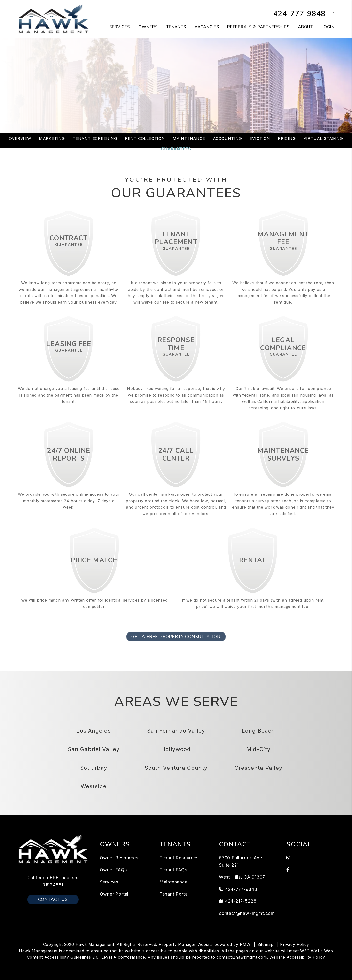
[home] (53, 19)
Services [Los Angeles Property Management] (120, 27)
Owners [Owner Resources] (148, 27)
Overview (20, 138)
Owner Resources (119, 858)
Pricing (287, 138)
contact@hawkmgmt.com (247, 913)
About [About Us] (305, 27)
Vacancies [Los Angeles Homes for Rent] (207, 27)
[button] (330, 14)
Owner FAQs (113, 870)
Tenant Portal (174, 894)
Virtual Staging (323, 138)
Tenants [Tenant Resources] (176, 27)
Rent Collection (145, 138)
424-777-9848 (299, 14)
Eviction (260, 138)
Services (109, 882)
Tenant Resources (179, 858)
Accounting (227, 138)
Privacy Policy (294, 944)
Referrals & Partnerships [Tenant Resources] (258, 27)
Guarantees (176, 149)
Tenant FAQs (173, 870)
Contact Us (53, 899)
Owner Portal (114, 894)
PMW (245, 944)
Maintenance (189, 138)
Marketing (52, 138)
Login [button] (328, 27)
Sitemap (265, 944)
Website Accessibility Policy (297, 957)
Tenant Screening (95, 138)
